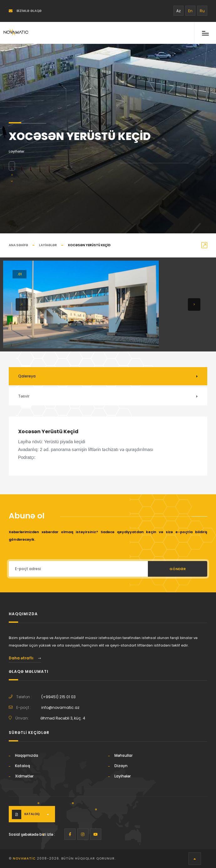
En (190, 11)
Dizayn (121, 766)
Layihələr (48, 245)
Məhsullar (123, 755)
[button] (22, 304)
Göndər (178, 569)
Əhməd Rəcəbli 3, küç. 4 (63, 718)
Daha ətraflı (25, 658)
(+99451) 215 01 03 (58, 697)
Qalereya (27, 376)
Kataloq (23, 766)
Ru (202, 11)
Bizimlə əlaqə (25, 11)
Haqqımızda (27, 755)
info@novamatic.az (60, 707)
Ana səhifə (18, 245)
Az (178, 11)
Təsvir (24, 396)
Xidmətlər (24, 776)
